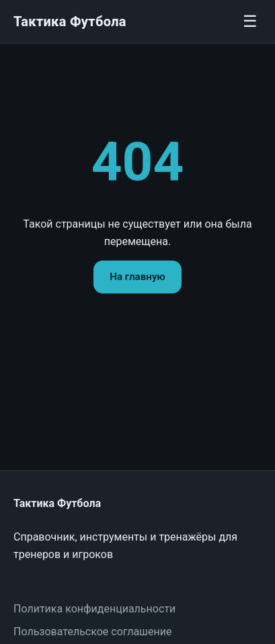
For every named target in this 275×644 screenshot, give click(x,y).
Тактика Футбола (70, 21)
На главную (137, 277)
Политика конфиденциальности (94, 609)
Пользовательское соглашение (93, 632)
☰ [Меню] (250, 21)
